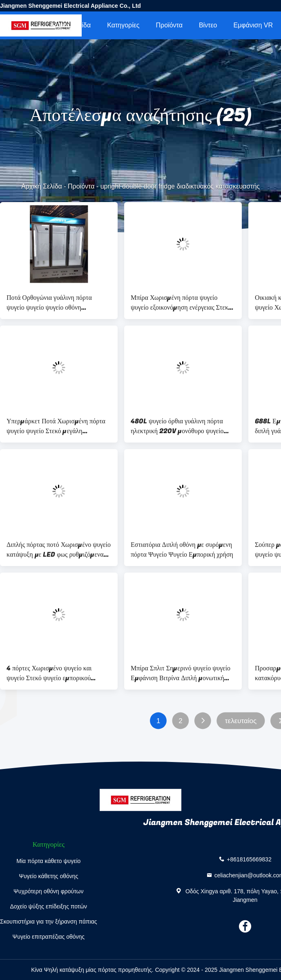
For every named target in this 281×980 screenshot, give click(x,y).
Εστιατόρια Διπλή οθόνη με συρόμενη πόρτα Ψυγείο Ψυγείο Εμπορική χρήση (182, 550)
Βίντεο (208, 25)
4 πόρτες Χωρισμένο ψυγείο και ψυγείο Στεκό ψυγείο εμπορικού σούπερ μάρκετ (49, 673)
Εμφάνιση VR (253, 25)
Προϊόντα (169, 25)
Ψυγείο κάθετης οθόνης (48, 876)
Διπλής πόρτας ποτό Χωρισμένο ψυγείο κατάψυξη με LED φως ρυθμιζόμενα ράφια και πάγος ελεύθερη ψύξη (59, 550)
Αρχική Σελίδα (70, 25)
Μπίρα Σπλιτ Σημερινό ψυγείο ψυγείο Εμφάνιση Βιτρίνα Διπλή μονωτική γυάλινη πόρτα (181, 673)
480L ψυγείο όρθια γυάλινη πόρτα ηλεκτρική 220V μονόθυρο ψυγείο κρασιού (177, 426)
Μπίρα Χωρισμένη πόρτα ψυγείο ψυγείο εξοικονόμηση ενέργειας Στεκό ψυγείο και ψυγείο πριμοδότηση (181, 303)
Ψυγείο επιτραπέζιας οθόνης (49, 937)
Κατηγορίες (123, 25)
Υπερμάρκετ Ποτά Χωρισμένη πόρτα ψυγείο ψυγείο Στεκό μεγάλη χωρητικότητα (56, 426)
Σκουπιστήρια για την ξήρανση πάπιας (49, 922)
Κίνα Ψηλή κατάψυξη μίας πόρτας (74, 970)
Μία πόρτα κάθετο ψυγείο (48, 861)
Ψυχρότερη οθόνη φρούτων (48, 891)
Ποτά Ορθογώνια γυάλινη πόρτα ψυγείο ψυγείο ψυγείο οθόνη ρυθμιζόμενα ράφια (49, 303)
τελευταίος (241, 721)
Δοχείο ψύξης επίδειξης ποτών (48, 906)
